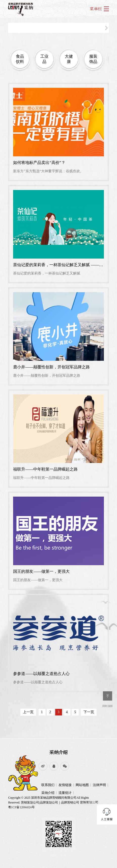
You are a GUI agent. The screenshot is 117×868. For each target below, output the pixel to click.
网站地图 (82, 785)
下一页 (89, 712)
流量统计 (65, 793)
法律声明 (99, 785)
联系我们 (48, 785)
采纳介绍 (58, 752)
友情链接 (65, 785)
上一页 (28, 712)
